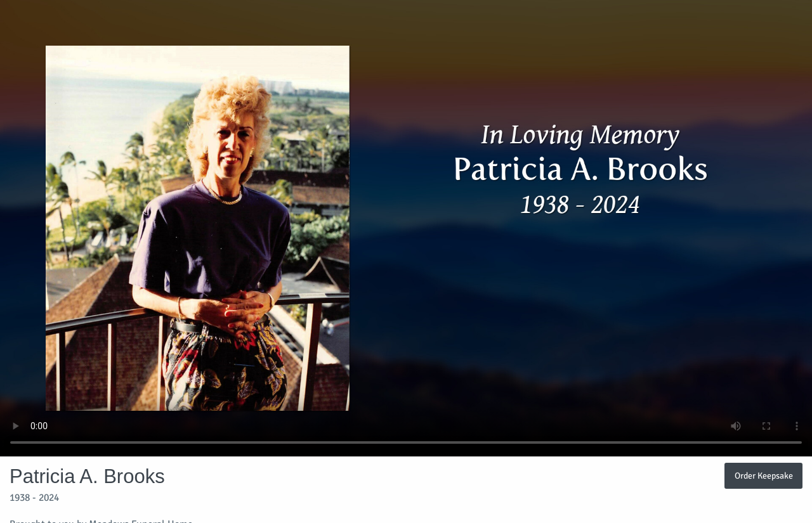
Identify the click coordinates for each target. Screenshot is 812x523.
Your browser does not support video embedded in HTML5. (406, 228)
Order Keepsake (764, 475)
